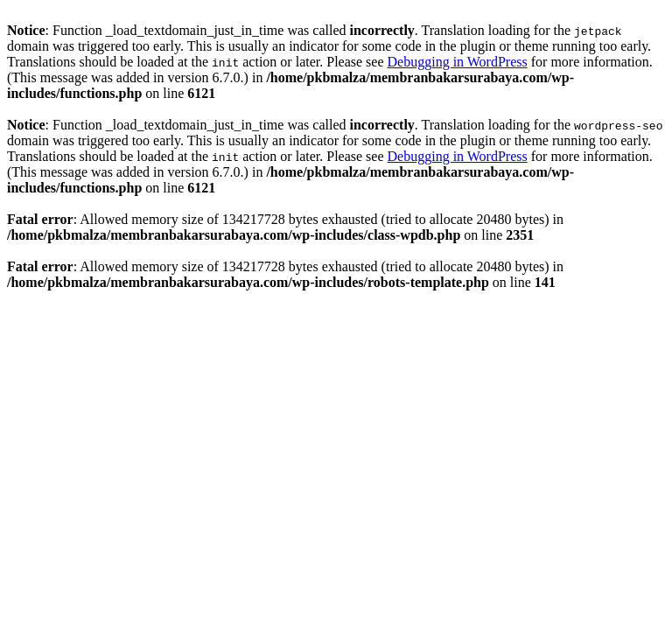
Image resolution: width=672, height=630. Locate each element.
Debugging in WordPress (458, 62)
